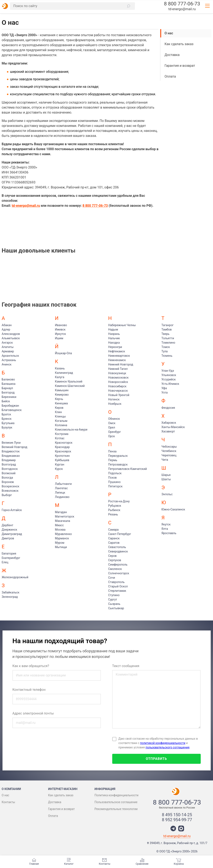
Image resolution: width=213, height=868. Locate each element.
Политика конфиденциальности (116, 795)
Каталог (69, 862)
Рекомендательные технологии (116, 809)
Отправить (156, 759)
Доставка (172, 55)
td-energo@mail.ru (182, 9)
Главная (34, 862)
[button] (129, 6)
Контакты (105, 862)
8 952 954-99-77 (177, 820)
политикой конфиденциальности (163, 743)
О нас (169, 33)
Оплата (170, 76)
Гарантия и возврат (180, 66)
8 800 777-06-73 (182, 4)
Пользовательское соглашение (116, 802)
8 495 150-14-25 (177, 815)
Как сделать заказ (179, 44)
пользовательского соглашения (168, 747)
